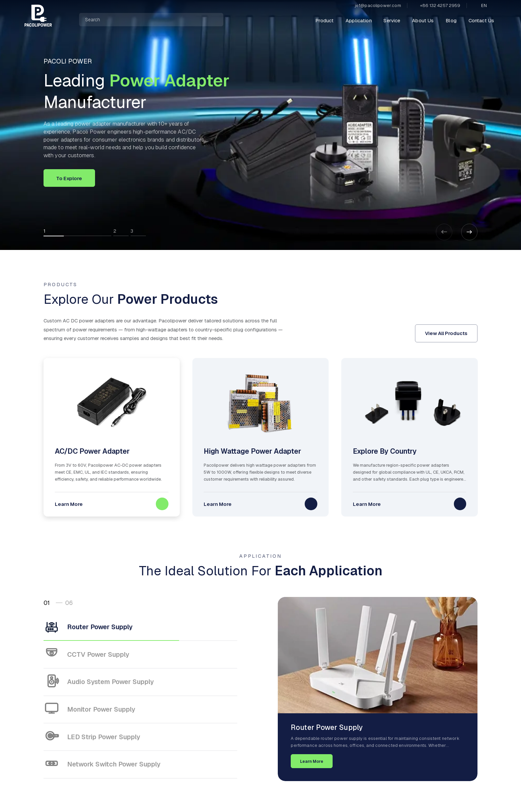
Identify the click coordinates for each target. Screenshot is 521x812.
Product (324, 20)
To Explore (69, 178)
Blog (451, 20)
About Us (423, 20)
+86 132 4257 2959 (440, 5)
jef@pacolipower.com (378, 5)
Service (392, 20)
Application (359, 20)
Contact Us (481, 20)
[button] (469, 232)
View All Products (446, 333)
